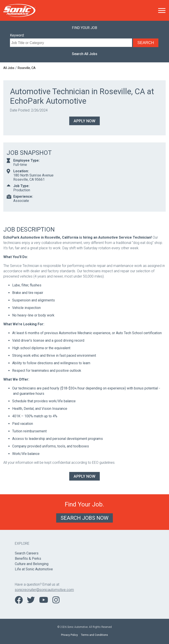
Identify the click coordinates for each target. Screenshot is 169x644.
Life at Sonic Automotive (34, 569)
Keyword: (17, 35)
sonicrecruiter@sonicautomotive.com (44, 590)
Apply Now (84, 121)
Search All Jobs (85, 54)
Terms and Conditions (94, 635)
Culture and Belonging (32, 564)
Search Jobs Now (84, 518)
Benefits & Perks (28, 559)
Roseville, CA (27, 68)
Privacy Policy (69, 635)
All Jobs (9, 68)
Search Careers (27, 553)
